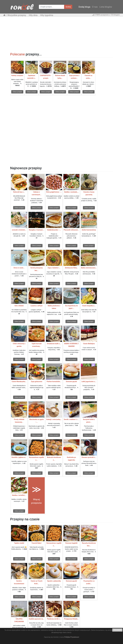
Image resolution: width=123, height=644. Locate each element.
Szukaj (68, 7)
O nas (95, 7)
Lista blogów (106, 7)
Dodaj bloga (84, 7)
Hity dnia (33, 15)
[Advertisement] (61, 34)
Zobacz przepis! (17, 92)
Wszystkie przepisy (17, 15)
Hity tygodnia (47, 15)
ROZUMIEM (117, 630)
